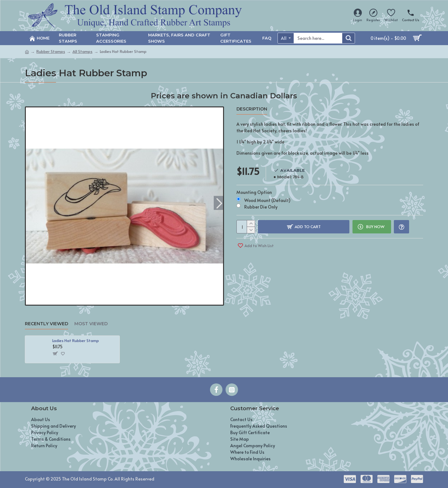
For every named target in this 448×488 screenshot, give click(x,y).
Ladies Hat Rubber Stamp (76, 341)
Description (252, 109)
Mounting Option (254, 191)
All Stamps (82, 51)
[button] (219, 203)
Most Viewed (91, 324)
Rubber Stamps (51, 51)
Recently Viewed (47, 324)
